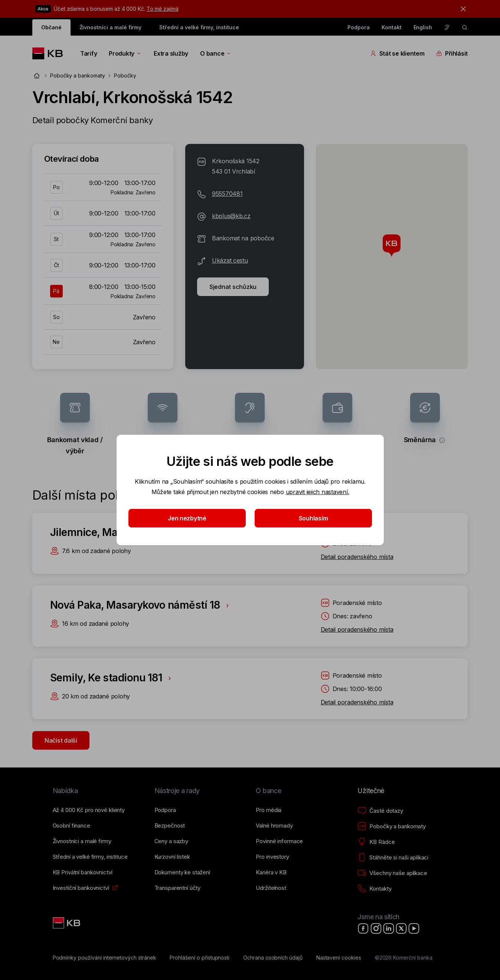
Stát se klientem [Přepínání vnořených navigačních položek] (398, 53)
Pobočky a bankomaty (78, 75)
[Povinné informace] (279, 841)
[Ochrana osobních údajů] (273, 958)
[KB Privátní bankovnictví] (83, 872)
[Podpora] (165, 810)
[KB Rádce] (376, 842)
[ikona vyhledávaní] (465, 27)
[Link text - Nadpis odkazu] (67, 923)
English (423, 27)
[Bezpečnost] (170, 826)
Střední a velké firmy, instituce (199, 27)
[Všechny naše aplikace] (392, 873)
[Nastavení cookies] (339, 958)
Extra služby (171, 53)
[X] (401, 928)
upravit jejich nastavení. (317, 492)
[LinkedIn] (389, 928)
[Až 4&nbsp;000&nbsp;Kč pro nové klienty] (89, 810)
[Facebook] (363, 928)
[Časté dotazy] (380, 811)
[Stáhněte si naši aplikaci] (393, 858)
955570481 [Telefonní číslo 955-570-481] (227, 194)
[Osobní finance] (71, 826)
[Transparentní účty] (178, 888)
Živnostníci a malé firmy (111, 27)
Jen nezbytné (187, 518)
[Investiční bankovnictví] (81, 888)
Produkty (125, 53)
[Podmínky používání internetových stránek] (104, 958)
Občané (51, 27)
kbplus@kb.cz (231, 216)
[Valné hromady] (274, 826)
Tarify (89, 53)
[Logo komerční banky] (50, 53)
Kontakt (392, 27)
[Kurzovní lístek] (172, 857)
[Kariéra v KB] (271, 872)
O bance (216, 53)
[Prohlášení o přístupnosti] (200, 958)
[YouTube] (414, 928)
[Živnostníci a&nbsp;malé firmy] (82, 841)
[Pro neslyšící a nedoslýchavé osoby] (447, 27)
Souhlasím (313, 518)
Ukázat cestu (230, 260)
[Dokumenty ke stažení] (182, 872)
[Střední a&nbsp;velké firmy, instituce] (90, 857)
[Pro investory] (272, 857)
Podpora (359, 27)
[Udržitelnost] (271, 888)
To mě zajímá (162, 9)
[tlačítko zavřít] (461, 9)
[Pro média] (269, 810)
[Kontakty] (374, 889)
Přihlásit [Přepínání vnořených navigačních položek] (452, 53)
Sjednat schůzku (233, 287)
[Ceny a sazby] (171, 841)
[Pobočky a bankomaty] (392, 826)
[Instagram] (376, 928)
